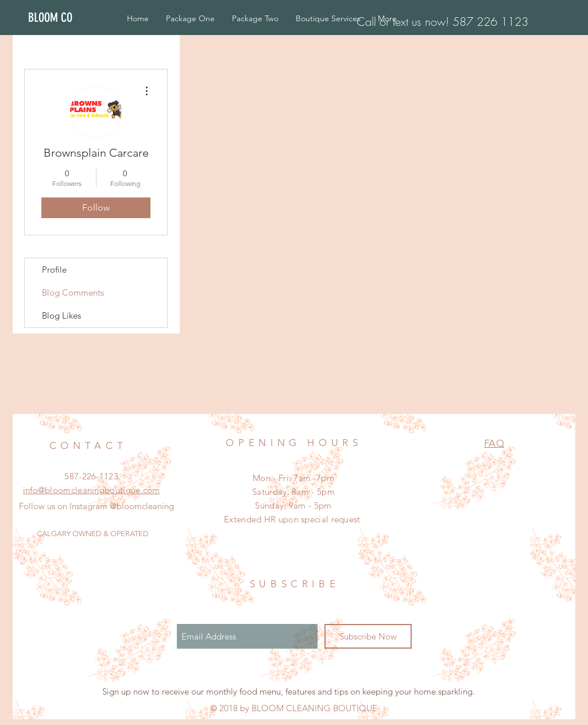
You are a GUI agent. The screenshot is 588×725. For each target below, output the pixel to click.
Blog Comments (73, 292)
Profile (54, 270)
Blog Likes (61, 315)
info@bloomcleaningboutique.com (92, 490)
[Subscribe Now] (368, 636)
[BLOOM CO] (62, 18)
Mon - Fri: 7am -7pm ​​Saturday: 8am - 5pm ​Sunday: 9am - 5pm (293, 492)
